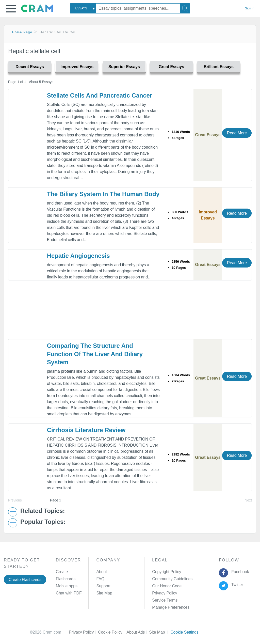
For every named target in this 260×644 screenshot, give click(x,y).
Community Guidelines (172, 579)
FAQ (100, 579)
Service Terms (165, 600)
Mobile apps (67, 586)
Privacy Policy (165, 593)
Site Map (104, 593)
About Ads (138, 632)
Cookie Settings (184, 632)
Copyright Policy (167, 572)
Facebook (239, 572)
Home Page (22, 32)
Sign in (250, 8)
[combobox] (83, 8)
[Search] (185, 8)
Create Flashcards (25, 580)
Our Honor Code (167, 586)
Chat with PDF (69, 593)
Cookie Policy (112, 632)
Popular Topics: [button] (43, 522)
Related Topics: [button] (43, 511)
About (101, 572)
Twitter (236, 585)
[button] (11, 9)
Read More (237, 133)
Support (103, 586)
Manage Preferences (171, 607)
